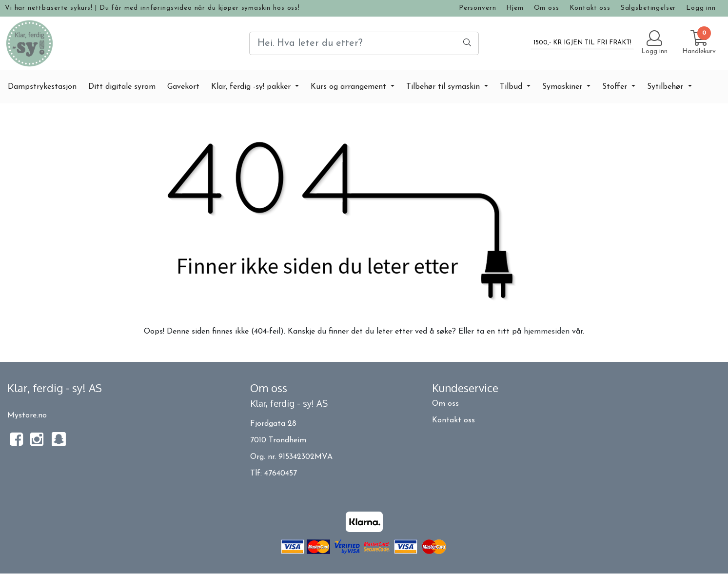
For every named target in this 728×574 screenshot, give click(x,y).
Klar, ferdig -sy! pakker (252, 87)
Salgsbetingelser (649, 8)
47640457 (281, 474)
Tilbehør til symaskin (444, 87)
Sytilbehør (666, 87)
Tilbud (512, 87)
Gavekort (183, 87)
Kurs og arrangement (350, 87)
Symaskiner (563, 87)
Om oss (547, 8)
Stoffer (616, 87)
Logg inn (701, 8)
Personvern (478, 8)
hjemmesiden (547, 332)
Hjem (515, 8)
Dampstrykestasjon (42, 87)
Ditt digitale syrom (122, 87)
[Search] (364, 43)
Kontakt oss (590, 8)
